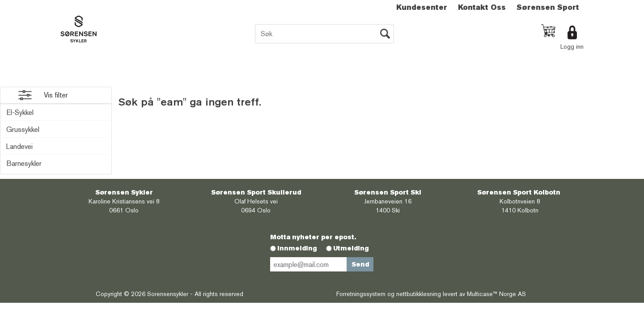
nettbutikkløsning (419, 294)
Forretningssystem (361, 294)
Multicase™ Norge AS (496, 294)
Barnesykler (24, 163)
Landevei (19, 146)
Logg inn (572, 47)
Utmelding (351, 248)
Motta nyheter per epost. (313, 237)
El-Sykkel (20, 112)
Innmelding (297, 248)
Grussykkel (23, 129)
